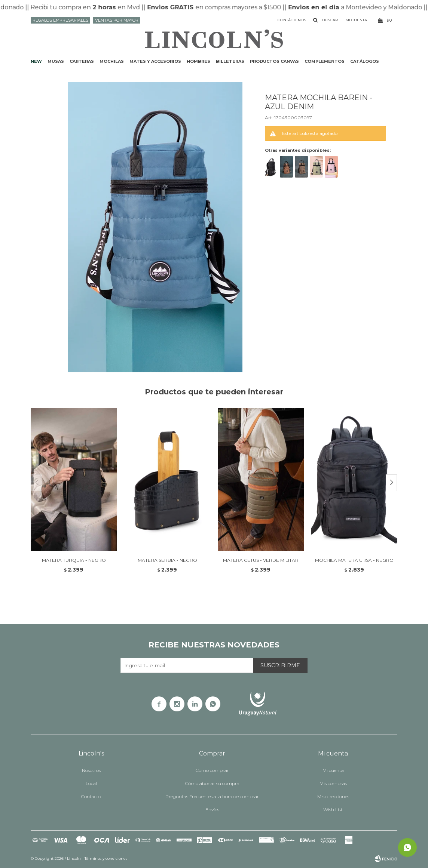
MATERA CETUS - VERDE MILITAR (261, 560)
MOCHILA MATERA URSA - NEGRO (354, 560)
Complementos (325, 61)
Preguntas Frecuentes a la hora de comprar (212, 796)
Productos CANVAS (274, 61)
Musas (56, 61)
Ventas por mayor (117, 20)
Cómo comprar (212, 770)
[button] (391, 483)
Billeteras (230, 61)
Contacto (91, 796)
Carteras (82, 61)
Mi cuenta (333, 770)
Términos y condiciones (106, 858)
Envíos (212, 809)
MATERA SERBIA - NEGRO (167, 560)
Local (91, 783)
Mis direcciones (333, 796)
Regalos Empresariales (60, 20)
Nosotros (91, 770)
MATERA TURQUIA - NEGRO (74, 560)
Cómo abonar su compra (212, 783)
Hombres (198, 61)
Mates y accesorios (155, 61)
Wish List (333, 809)
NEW (36, 61)
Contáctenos (292, 20)
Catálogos (365, 61)
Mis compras (333, 783)
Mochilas (112, 61)
